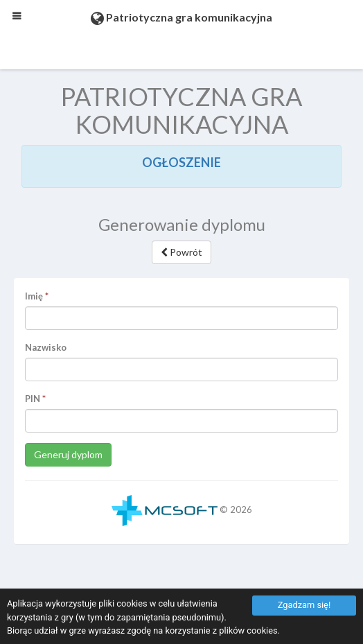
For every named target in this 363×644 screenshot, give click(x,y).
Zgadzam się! (304, 605)
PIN (33, 399)
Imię (34, 296)
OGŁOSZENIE (181, 162)
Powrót (181, 252)
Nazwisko (46, 347)
